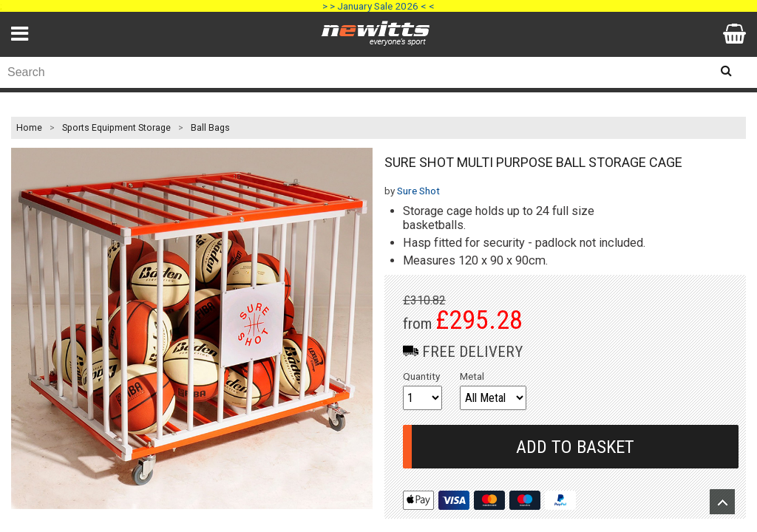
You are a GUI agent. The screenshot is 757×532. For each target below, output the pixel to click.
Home (29, 128)
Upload (722, 502)
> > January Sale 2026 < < (378, 6)
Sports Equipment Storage (116, 128)
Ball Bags (210, 128)
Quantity (421, 376)
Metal (472, 376)
